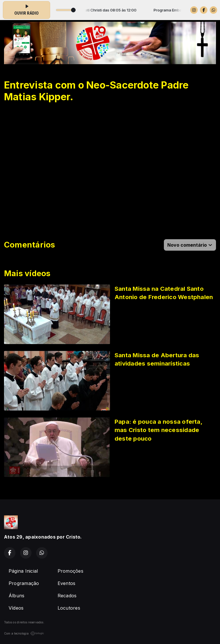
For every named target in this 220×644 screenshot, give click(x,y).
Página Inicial (23, 571)
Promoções (70, 571)
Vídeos (16, 608)
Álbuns (16, 596)
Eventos (67, 583)
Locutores (69, 608)
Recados (67, 596)
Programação (24, 583)
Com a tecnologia (24, 633)
